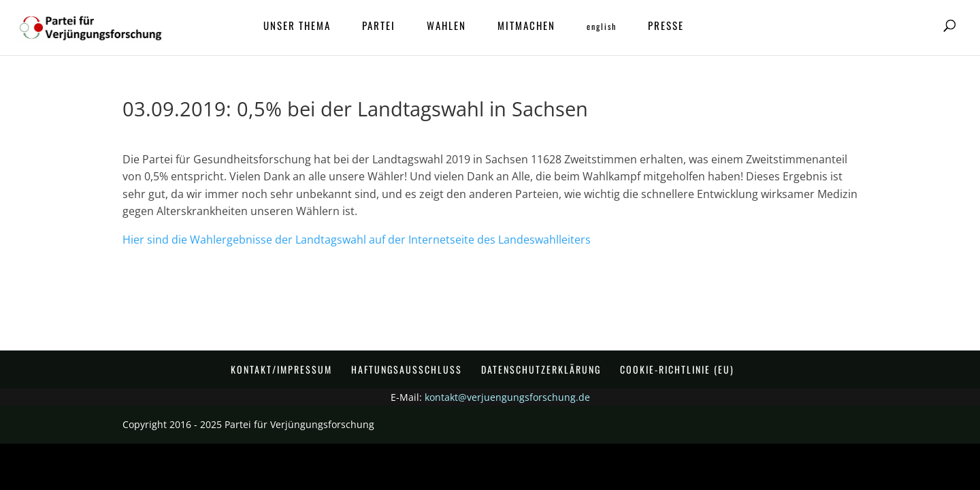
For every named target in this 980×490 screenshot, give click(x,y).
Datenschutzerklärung (541, 369)
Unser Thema (297, 27)
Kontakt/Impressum (281, 369)
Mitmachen (526, 27)
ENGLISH (602, 27)
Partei (379, 27)
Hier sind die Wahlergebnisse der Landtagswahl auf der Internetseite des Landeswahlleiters (357, 240)
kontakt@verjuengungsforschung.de (507, 397)
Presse (666, 27)
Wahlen (446, 27)
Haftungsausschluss (407, 369)
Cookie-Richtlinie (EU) (677, 369)
